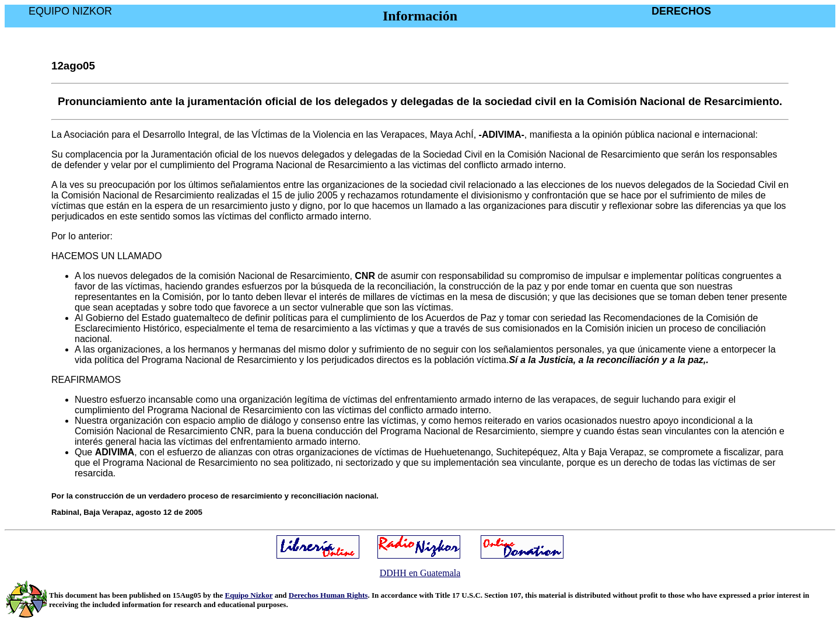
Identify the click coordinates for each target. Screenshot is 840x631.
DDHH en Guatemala (420, 573)
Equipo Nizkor (249, 595)
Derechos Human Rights (328, 595)
